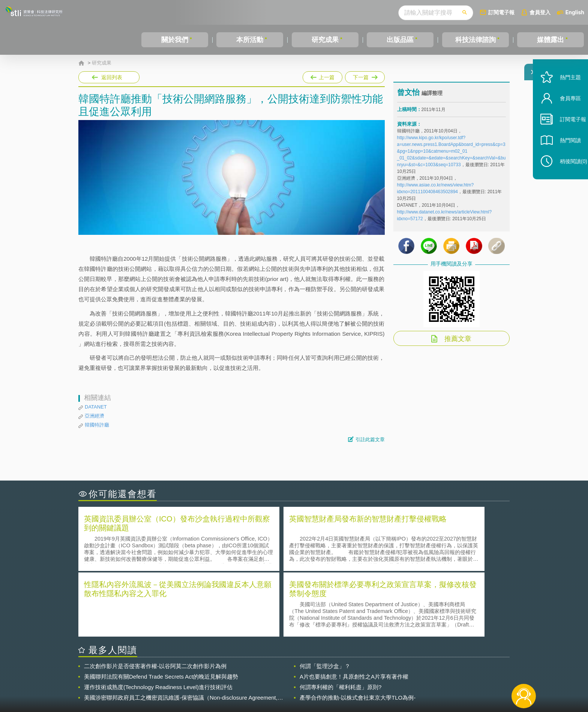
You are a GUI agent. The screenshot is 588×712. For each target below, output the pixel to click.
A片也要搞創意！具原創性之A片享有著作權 (354, 609)
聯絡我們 (296, 681)
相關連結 (445, 671)
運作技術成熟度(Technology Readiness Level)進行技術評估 (158, 620)
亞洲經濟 (94, 416)
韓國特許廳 (97, 425)
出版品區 (400, 40)
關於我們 (175, 40)
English (575, 12)
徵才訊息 (342, 671)
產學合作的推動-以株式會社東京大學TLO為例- (358, 630)
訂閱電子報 (501, 12)
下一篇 (365, 76)
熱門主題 (562, 95)
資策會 (401, 671)
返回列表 (112, 77)
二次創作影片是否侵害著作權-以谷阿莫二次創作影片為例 (155, 599)
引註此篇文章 (370, 439)
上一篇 (322, 77)
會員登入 (540, 12)
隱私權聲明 (299, 671)
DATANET (96, 407)
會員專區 (562, 116)
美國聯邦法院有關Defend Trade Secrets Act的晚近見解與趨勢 (161, 609)
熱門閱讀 (562, 158)
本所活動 (250, 40)
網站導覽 (342, 681)
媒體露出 (550, 40)
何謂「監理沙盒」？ (325, 599)
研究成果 (325, 40)
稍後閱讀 (566, 179)
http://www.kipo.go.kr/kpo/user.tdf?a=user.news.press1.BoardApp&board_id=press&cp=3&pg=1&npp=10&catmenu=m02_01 (451, 149)
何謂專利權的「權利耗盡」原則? (340, 620)
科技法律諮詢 (475, 40)
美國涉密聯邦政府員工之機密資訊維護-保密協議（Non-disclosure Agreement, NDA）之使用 (181, 630)
